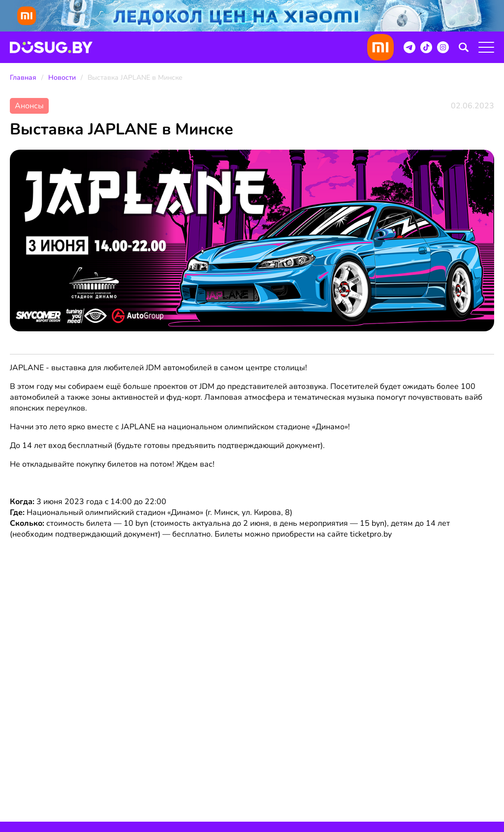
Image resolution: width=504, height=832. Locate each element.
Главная (23, 78)
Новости (62, 78)
